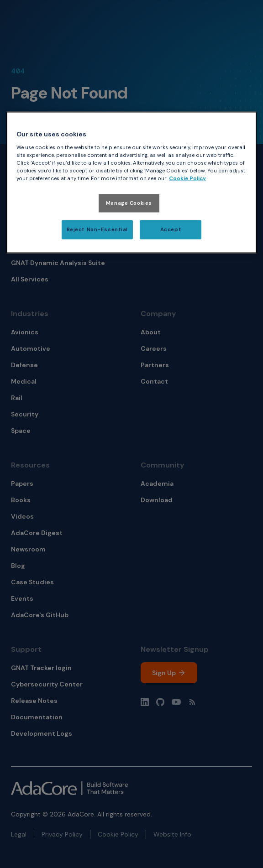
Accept (171, 230)
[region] (131, 183)
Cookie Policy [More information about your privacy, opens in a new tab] (187, 179)
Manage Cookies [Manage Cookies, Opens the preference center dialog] (129, 203)
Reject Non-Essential (97, 230)
